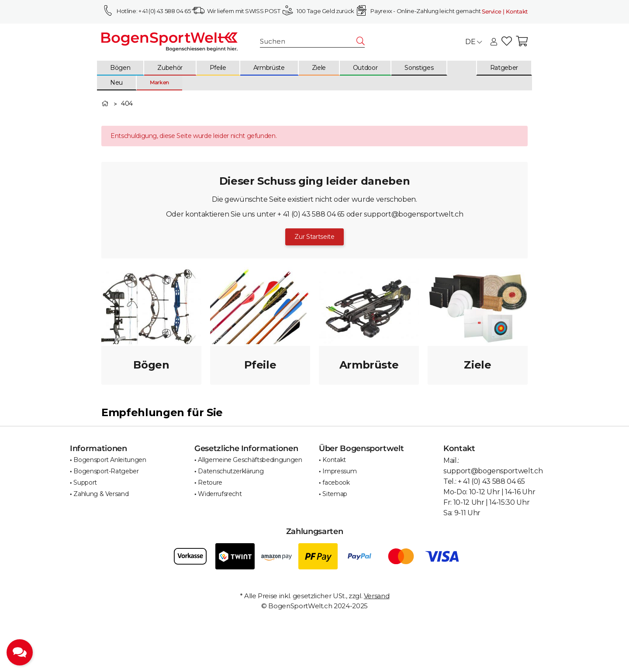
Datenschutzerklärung (231, 471)
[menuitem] (121, 68)
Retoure (210, 482)
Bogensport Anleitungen (110, 460)
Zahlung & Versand (101, 494)
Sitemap (335, 494)
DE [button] (473, 42)
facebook (336, 482)
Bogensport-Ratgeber (106, 471)
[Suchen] (308, 42)
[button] (494, 42)
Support (85, 482)
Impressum (339, 471)
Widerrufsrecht (220, 494)
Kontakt (334, 460)
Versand (377, 596)
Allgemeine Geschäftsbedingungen (250, 460)
